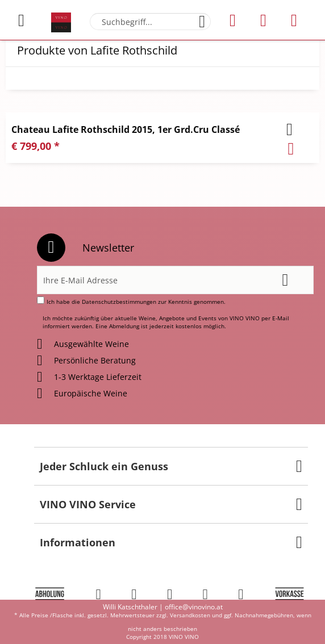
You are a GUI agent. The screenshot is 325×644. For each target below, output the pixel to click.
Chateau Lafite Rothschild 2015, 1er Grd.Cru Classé (126, 129)
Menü (21, 16)
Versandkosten (190, 615)
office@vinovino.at (194, 607)
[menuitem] (28, 20)
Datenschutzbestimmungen (119, 302)
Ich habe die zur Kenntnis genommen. (136, 302)
